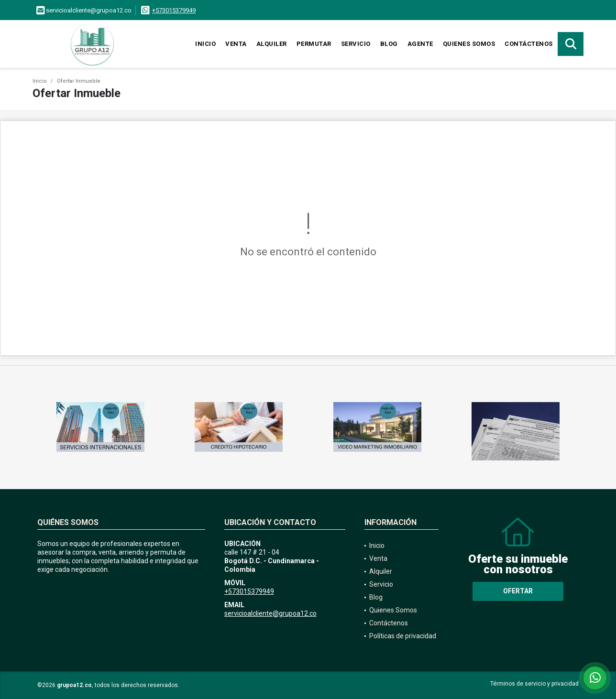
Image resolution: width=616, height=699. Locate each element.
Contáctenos (529, 44)
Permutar (314, 44)
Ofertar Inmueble (79, 81)
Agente (420, 44)
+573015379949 (174, 10)
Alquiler (272, 44)
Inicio (205, 44)
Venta (236, 44)
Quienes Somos (469, 44)
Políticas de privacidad (403, 636)
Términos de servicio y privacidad (534, 684)
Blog (389, 44)
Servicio (356, 44)
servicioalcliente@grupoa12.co (270, 613)
